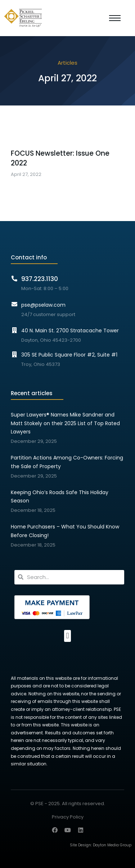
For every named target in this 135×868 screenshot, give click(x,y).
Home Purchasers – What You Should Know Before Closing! (65, 531)
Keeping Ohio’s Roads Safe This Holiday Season (60, 497)
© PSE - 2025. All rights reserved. (68, 804)
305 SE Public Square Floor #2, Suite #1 (69, 355)
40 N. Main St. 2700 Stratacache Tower (70, 331)
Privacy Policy (68, 817)
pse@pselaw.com (43, 305)
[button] (67, 636)
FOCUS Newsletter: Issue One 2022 (60, 158)
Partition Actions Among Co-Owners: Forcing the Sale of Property (67, 462)
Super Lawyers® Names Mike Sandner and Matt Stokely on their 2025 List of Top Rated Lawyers (65, 423)
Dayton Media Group (112, 845)
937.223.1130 (40, 279)
